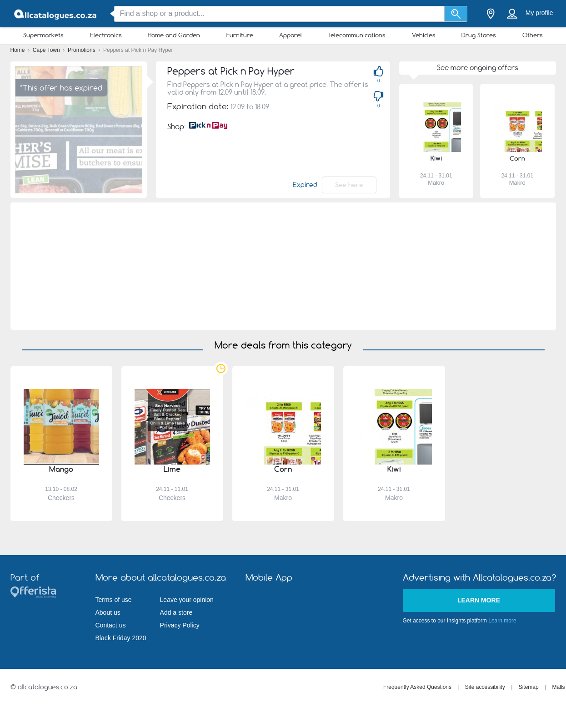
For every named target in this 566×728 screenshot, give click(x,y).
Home (18, 50)
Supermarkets (43, 35)
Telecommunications (357, 35)
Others (533, 35)
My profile (539, 13)
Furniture (240, 35)
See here (349, 185)
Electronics (106, 35)
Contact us (111, 625)
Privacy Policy (180, 625)
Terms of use (114, 600)
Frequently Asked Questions (417, 687)
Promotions (82, 50)
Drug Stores (479, 35)
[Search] (456, 14)
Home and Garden (174, 35)
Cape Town (47, 50)
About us (108, 612)
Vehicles (424, 35)
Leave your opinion (187, 600)
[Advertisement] (283, 266)
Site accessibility (485, 687)
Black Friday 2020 (121, 638)
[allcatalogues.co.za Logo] (56, 14)
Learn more (479, 600)
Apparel (291, 35)
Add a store (176, 612)
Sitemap (529, 687)
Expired (305, 185)
